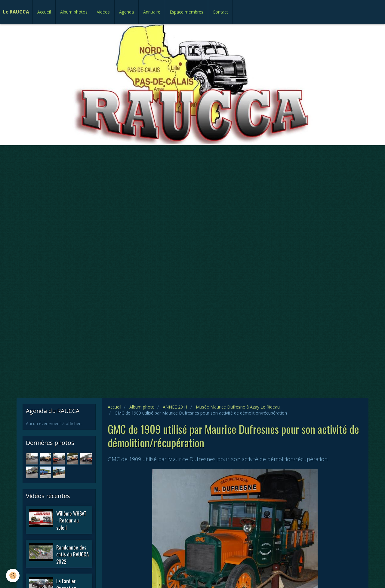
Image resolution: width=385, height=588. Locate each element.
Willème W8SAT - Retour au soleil (71, 520)
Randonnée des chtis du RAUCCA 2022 (72, 554)
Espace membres (186, 12)
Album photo (142, 407)
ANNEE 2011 (175, 407)
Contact (220, 12)
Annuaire (152, 12)
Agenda (126, 12)
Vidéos (103, 12)
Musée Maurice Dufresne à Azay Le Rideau (238, 407)
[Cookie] (13, 576)
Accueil (44, 12)
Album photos (74, 12)
